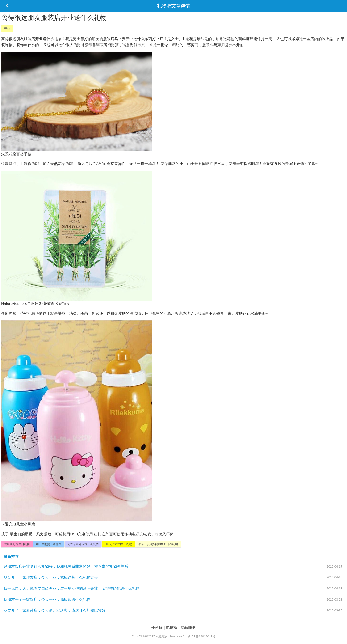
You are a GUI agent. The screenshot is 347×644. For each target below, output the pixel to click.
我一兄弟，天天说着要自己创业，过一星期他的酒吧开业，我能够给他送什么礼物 (71, 588)
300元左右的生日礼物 (118, 544)
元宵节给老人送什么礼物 (83, 544)
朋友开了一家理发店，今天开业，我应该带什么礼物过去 (51, 577)
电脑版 (172, 628)
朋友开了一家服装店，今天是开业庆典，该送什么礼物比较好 (54, 610)
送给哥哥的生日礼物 (17, 544)
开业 (7, 29)
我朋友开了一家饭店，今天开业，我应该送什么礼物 (47, 600)
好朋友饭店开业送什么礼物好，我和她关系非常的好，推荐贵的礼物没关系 (66, 566)
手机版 (158, 628)
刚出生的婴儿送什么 (49, 544)
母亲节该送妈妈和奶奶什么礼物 (158, 544)
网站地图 (188, 628)
